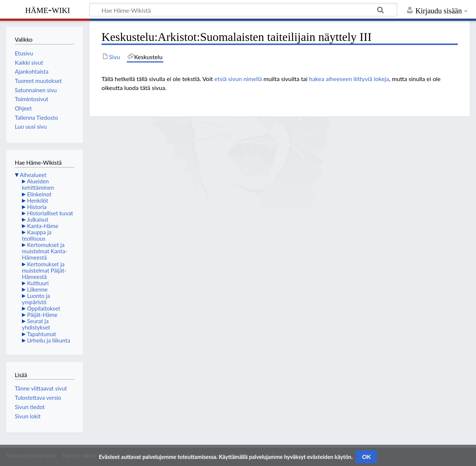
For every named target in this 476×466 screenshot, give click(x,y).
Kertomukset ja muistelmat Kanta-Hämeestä (45, 251)
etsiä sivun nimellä (238, 79)
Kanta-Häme (43, 226)
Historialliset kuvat (50, 213)
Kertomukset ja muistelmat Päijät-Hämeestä (44, 270)
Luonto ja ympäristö (36, 299)
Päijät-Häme (42, 315)
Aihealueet (33, 175)
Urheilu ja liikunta (49, 340)
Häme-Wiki (48, 9)
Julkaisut (38, 219)
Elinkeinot (39, 194)
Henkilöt (38, 200)
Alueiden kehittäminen (38, 184)
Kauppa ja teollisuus (37, 235)
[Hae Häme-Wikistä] (243, 10)
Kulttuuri (38, 283)
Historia (37, 207)
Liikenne (37, 289)
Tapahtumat (41, 334)
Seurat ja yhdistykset (36, 324)
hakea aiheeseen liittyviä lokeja (349, 79)
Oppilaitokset (44, 308)
